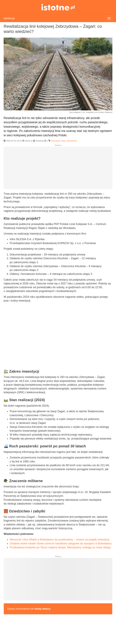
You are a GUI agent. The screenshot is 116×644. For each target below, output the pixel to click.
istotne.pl (58, 7)
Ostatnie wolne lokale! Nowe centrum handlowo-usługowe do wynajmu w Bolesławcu (61, 543)
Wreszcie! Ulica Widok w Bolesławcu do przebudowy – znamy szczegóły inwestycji (59, 540)
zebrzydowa (72, 141)
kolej (63, 141)
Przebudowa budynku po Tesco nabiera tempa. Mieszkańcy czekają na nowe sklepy (60, 547)
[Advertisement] (58, 169)
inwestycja (56, 141)
